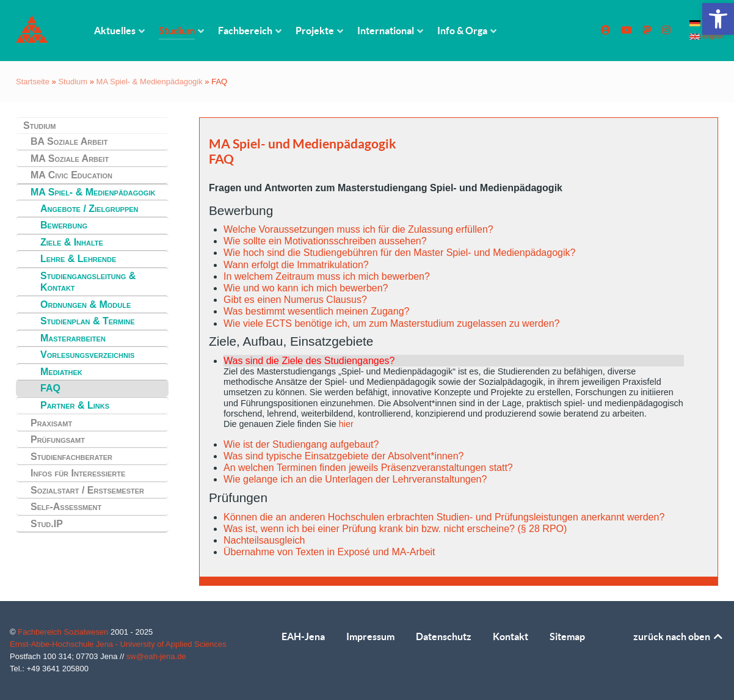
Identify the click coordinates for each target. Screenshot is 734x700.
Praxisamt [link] (51, 423)
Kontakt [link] (511, 636)
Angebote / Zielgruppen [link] (89, 209)
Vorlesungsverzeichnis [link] (87, 355)
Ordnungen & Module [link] (85, 304)
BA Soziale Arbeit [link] (69, 141)
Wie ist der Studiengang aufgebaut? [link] (301, 444)
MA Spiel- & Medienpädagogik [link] (150, 82)
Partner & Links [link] (75, 405)
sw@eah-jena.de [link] (156, 656)
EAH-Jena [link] (303, 636)
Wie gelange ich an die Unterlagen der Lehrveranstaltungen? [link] (355, 479)
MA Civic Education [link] (71, 175)
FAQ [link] (50, 388)
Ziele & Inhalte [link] (72, 242)
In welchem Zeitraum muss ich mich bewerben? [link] (327, 276)
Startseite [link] (33, 82)
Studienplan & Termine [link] (88, 321)
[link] (718, 19)
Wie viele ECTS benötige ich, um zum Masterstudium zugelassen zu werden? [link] (391, 323)
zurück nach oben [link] (679, 636)
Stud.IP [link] (47, 524)
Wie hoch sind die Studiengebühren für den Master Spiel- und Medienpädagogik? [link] (399, 253)
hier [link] (346, 424)
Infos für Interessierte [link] (78, 473)
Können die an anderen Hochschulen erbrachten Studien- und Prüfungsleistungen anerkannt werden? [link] (444, 517)
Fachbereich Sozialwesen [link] (64, 632)
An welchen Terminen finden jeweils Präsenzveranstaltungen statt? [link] (368, 468)
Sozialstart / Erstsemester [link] (87, 490)
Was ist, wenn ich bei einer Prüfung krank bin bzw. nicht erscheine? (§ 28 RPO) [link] (395, 529)
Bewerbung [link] (64, 225)
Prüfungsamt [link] (58, 439)
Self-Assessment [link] (66, 507)
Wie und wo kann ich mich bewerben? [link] (306, 288)
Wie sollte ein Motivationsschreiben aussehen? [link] (325, 241)
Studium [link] (73, 82)
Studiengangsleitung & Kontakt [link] (88, 282)
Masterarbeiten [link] (73, 338)
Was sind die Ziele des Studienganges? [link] (309, 361)
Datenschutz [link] (444, 636)
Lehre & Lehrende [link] (78, 259)
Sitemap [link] (567, 636)
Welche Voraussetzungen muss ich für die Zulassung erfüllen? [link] (358, 229)
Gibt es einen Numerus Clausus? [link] (295, 300)
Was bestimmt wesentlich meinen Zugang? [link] (316, 311)
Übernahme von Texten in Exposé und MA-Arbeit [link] (329, 552)
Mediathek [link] (61, 372)
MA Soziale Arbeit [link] (70, 159)
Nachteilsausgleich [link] (264, 540)
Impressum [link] (370, 636)
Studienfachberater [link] (71, 457)
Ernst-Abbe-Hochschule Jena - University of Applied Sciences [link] (118, 644)
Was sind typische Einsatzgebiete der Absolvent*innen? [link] (343, 456)
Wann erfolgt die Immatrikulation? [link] (296, 265)
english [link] (707, 36)
